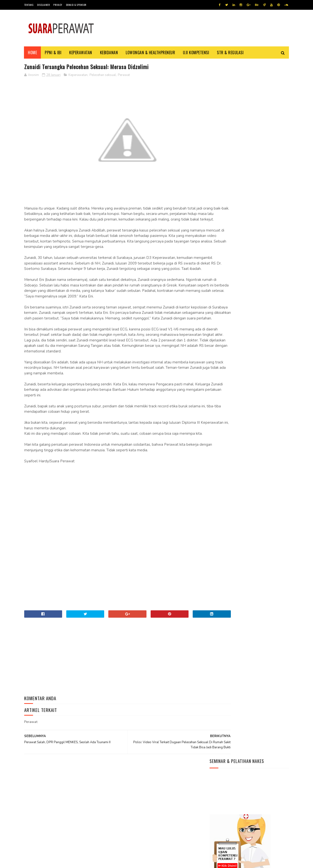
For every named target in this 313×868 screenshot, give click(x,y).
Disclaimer (43, 5)
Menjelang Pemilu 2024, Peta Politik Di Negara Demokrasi (243, 836)
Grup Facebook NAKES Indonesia (236, 291)
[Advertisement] (112, 529)
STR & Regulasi (230, 53)
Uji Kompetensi (196, 53)
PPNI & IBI (53, 53)
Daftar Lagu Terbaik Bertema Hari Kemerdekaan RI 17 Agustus (246, 816)
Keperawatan (81, 53)
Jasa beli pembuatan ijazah (75, 862)
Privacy (58, 5)
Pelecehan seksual (103, 75)
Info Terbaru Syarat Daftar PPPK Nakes (242, 224)
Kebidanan (109, 53)
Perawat (124, 75)
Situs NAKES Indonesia (228, 302)
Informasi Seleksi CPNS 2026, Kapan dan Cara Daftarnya (242, 806)
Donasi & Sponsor (76, 5)
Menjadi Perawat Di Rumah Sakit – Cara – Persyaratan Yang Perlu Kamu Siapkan (244, 236)
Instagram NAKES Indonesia (232, 297)
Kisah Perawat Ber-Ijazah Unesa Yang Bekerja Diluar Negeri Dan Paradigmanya (247, 212)
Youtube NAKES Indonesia (230, 285)
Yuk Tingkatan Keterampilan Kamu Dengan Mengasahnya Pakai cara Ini (240, 846)
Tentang (29, 5)
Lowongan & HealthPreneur (151, 53)
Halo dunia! (219, 248)
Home (33, 53)
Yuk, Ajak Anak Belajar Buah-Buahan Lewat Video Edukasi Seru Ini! (245, 826)
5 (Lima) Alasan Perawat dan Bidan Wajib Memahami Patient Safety (243, 198)
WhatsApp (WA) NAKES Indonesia (235, 279)
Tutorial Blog (49, 862)
